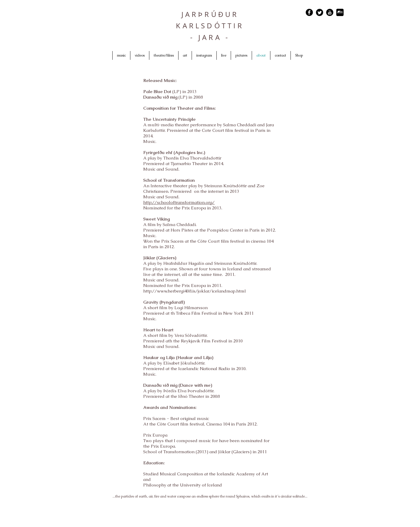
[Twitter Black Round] (320, 12)
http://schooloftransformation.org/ (179, 202)
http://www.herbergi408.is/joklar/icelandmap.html (195, 291)
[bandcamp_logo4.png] (340, 12)
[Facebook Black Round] (309, 12)
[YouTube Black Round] (330, 12)
